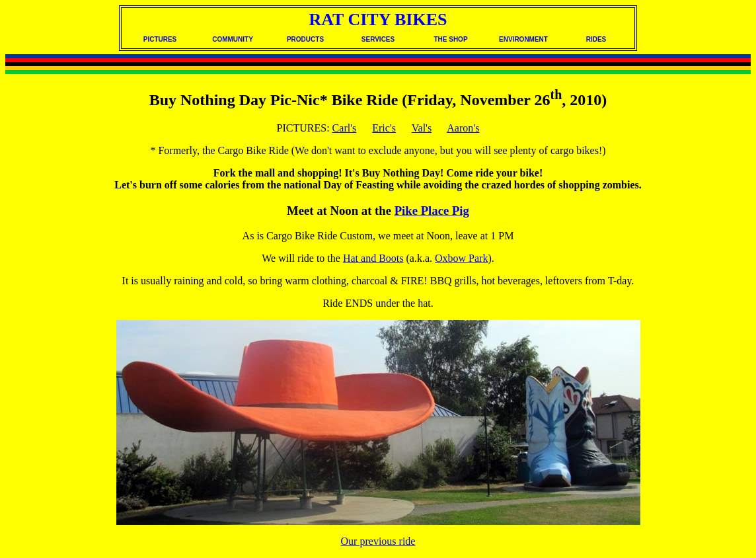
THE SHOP (450, 39)
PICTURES (160, 39)
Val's (422, 128)
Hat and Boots (373, 258)
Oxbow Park (461, 258)
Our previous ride (378, 541)
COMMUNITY (233, 39)
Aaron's (463, 128)
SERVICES (378, 39)
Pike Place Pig (432, 211)
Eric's (384, 128)
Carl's (345, 128)
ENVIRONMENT (523, 39)
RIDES (596, 39)
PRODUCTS (305, 39)
